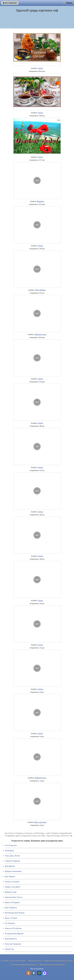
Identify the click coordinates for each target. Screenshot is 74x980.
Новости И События (13, 928)
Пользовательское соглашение (52, 965)
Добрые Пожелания (13, 871)
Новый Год (9, 949)
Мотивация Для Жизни (15, 913)
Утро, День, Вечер (12, 856)
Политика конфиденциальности (24, 965)
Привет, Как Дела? (13, 887)
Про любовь (40, 290)
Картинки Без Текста (14, 897)
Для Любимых (11, 908)
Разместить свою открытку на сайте (59, 961)
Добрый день (40, 334)
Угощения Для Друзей (14, 934)
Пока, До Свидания (13, 944)
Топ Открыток (11, 845)
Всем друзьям (40, 822)
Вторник (40, 201)
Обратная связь (35, 961)
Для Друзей (10, 866)
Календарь (9, 851)
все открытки (10, 3)
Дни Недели (10, 877)
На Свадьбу (10, 923)
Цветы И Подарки (12, 902)
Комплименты (11, 939)
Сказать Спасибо (12, 882)
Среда (40, 68)
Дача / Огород (11, 918)
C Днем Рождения (12, 861)
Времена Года (11, 892)
